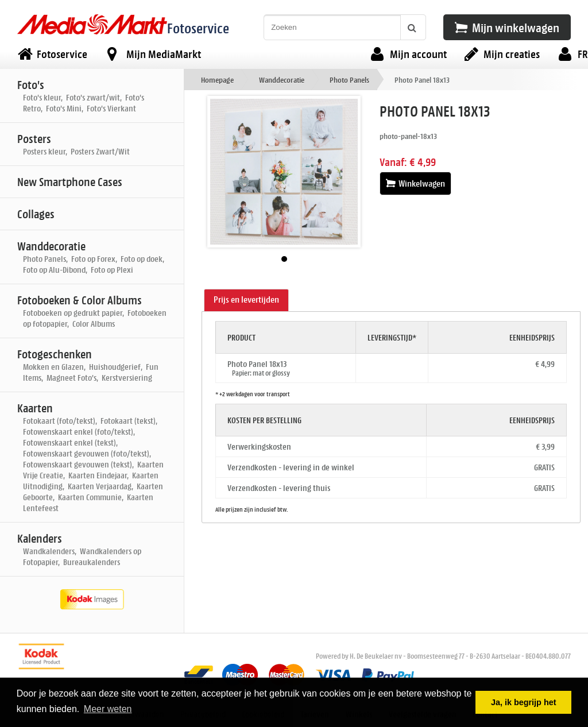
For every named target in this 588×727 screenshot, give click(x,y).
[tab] (246, 300)
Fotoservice (198, 28)
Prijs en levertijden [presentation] (246, 299)
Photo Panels (349, 80)
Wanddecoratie (282, 80)
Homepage (217, 80)
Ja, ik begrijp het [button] (524, 702)
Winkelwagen (415, 183)
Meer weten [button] (108, 709)
